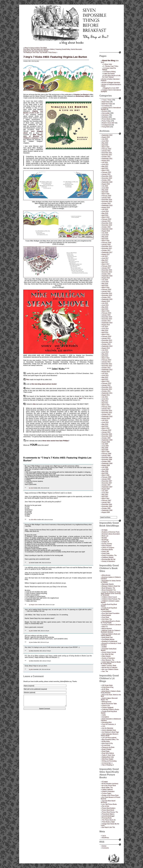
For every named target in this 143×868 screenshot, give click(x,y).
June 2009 (105, 446)
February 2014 (106, 336)
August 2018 (106, 231)
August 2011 (106, 395)
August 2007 (106, 489)
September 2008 (107, 463)
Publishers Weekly (108, 557)
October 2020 (106, 180)
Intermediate (106, 113)
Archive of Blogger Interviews (111, 83)
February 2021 (106, 172)
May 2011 (105, 401)
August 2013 (106, 348)
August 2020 (106, 184)
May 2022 (105, 143)
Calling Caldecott (107, 789)
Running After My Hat (109, 559)
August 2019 (106, 207)
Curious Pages (107, 793)
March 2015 (106, 311)
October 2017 (106, 250)
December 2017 (107, 247)
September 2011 (107, 393)
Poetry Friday (106, 121)
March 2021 (106, 170)
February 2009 (106, 454)
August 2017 (106, 254)
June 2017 (105, 258)
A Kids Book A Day (108, 687)
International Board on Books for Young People (110, 622)
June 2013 (105, 352)
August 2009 (106, 442)
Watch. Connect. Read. (109, 666)
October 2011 (106, 391)
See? (81, 398)
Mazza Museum (107, 629)
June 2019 (105, 211)
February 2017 (106, 266)
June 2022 (105, 141)
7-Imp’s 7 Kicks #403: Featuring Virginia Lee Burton (55, 57)
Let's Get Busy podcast (109, 738)
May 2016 (105, 284)
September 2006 (107, 510)
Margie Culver (34, 605)
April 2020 (105, 192)
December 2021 (107, 153)
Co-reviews (105, 106)
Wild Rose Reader (108, 759)
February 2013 (106, 360)
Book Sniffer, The (107, 788)
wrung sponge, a (107, 763)
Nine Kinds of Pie (107, 743)
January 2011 (106, 409)
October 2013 (106, 344)
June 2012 (105, 376)
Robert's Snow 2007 (108, 123)
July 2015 (105, 303)
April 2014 (105, 333)
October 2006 (106, 508)
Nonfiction (105, 117)
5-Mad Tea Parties (109, 74)
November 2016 (107, 272)
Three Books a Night (108, 822)
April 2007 (105, 497)
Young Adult (106, 127)
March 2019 (106, 217)
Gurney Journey (107, 544)
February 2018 (106, 243)
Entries (104, 846)
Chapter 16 (105, 542)
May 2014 (105, 331)
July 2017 (105, 256)
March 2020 (106, 194)
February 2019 (106, 219)
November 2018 (107, 225)
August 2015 (106, 301)
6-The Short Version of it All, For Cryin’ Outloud (111, 76)
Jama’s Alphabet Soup (109, 730)
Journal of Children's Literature (111, 625)
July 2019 (105, 209)
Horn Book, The (107, 619)
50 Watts (105, 530)
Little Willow (34, 520)
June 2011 (105, 399)
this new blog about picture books (44, 384)
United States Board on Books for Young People (111, 663)
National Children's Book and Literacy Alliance (110, 635)
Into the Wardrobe (108, 728)
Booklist (104, 538)
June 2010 (105, 422)
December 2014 (107, 317)
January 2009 (106, 456)
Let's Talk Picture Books (109, 804)
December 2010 (107, 411)
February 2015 (106, 313)
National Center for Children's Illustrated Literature (111, 631)
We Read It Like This (108, 827)
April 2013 (105, 356)
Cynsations (105, 717)
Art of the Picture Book (109, 786)
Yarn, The (105, 671)
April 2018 (105, 239)
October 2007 (106, 485)
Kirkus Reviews (107, 546)
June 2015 (105, 305)
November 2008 (107, 460)
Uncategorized (106, 125)
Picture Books (106, 119)
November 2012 (107, 366)
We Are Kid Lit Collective (110, 668)
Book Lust (105, 536)
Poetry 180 (105, 552)
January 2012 (106, 385)
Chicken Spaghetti (108, 708)
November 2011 (107, 389)
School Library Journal (109, 652)
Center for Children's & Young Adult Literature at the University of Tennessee (111, 594)
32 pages (105, 782)
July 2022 (105, 139)
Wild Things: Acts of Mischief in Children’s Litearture (33, 136)
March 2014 (106, 334)
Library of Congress (108, 548)
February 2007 (106, 501)
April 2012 (105, 379)
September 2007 (107, 487)
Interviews (105, 115)
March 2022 (106, 147)
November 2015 (107, 295)
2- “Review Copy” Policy (111, 66)
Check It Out (106, 706)
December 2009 (107, 434)
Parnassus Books (107, 550)
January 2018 (106, 245)
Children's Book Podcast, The (111, 599)
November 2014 (107, 319)
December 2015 (107, 293)
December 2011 (107, 387)
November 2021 (107, 155)
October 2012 (106, 368)
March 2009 (106, 452)
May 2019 (105, 213)
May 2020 (105, 190)
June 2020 (105, 188)
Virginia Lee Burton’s (82, 94)
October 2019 (106, 204)
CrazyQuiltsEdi (107, 611)
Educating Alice (107, 722)
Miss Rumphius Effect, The (110, 740)
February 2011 (106, 407)
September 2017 (107, 252)
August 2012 (106, 372)
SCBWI (104, 647)
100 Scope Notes (107, 685)
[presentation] (45, 721)
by (30, 488)
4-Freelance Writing (109, 72)
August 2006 (106, 512)
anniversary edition (83, 96)
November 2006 (107, 506)
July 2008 (105, 467)
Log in (104, 836)
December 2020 (107, 176)
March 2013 (106, 358)
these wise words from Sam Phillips (55, 441)
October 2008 (106, 461)
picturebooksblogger (108, 816)
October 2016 (106, 274)
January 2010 (106, 432)
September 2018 (107, 229)
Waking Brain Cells (108, 757)
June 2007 (105, 493)
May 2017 (105, 260)
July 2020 (105, 186)
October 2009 (106, 438)
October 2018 (106, 227)
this (34, 404)
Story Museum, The (108, 660)
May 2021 (105, 166)
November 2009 (107, 436)
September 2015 (107, 299)
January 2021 (106, 174)
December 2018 (107, 223)
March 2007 (106, 499)
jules (32, 631)
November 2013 (107, 342)
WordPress (105, 838)
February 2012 (106, 383)
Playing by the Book (108, 747)
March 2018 (106, 241)
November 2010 (107, 413)
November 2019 (107, 202)
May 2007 (105, 495)
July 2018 (105, 233)
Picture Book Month (108, 810)
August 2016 (106, 278)
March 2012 (106, 381)
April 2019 (105, 215)
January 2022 (106, 151)
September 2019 (107, 206)
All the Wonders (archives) (110, 784)
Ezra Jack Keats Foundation (111, 613)
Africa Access (106, 575)
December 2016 (107, 270)
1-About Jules (108, 64)
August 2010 (106, 419)
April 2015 (105, 309)
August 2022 (106, 137)
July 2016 (105, 280)
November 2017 (107, 249)
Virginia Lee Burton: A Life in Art (33, 112)
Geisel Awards (106, 615)
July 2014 (105, 327)
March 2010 (106, 428)
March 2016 (106, 288)
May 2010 (105, 424)
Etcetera (105, 111)
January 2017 (106, 268)
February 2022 (106, 149)
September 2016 (107, 276)
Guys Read (105, 617)
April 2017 (105, 262)
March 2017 (106, 264)
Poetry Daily (106, 553)
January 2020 (106, 198)
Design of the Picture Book (110, 795)
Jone (32, 488)
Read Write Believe (108, 753)
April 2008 (105, 473)
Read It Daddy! (107, 749)
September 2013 (107, 346)
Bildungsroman (107, 702)
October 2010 (106, 415)
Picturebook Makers (108, 814)
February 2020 (106, 196)
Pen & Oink (106, 806)
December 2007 (107, 481)
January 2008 (106, 479)
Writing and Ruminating (109, 761)
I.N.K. (104, 726)
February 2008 (106, 477)
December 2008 (107, 458)
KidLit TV (105, 627)
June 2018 (105, 235)
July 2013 (105, 350)
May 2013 (105, 354)
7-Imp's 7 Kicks (107, 100)
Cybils (104, 715)
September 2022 (107, 135)
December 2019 (107, 200)
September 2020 (107, 182)
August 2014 (106, 325)
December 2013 (107, 340)
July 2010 (105, 420)
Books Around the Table (109, 704)
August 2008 (106, 465)
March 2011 (106, 405)
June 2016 (105, 282)
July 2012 (105, 374)
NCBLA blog (106, 741)
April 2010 (105, 426)
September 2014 (107, 323)
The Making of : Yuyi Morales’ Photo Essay (40, 52)
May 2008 (105, 471)
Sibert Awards (106, 656)
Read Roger (106, 751)
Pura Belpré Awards (108, 639)
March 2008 (106, 475)
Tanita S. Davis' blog (108, 755)
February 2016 (106, 290)
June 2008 (105, 469)
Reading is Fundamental (109, 641)
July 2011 (105, 397)
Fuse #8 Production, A (109, 724)
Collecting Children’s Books (110, 710)
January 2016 (106, 291)
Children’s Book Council (109, 597)
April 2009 (105, 450)
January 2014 (106, 338)
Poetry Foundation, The (109, 555)
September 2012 (107, 370)
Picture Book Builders (109, 808)
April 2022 (105, 145)
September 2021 (107, 159)
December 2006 (107, 504)
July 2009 (105, 444)
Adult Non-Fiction (107, 104)
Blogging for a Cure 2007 (111, 88)
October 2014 (106, 321)
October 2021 (106, 157)
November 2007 (107, 483)
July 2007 (105, 491)
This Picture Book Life (109, 820)
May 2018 (105, 237)
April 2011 (105, 403)
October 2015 (106, 297)
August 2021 (106, 161)
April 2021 (105, 168)
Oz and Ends (106, 745)
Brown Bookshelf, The (109, 590)
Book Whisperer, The (108, 588)
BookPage (105, 540)
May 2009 (105, 448)
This (28, 379)
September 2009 (107, 440)
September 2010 (107, 417)
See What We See (108, 654)
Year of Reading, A (108, 765)
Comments (105, 848)
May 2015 (105, 307)
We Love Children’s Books (110, 669)
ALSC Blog (105, 689)
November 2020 (107, 178)
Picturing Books (107, 818)
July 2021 (105, 163)
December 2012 (107, 364)
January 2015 (106, 315)
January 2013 (106, 362)
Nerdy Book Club (107, 637)
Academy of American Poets (111, 532)
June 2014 (105, 329)
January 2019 (106, 221)
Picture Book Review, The (110, 812)
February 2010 (106, 430)
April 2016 (105, 286)
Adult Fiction (106, 102)
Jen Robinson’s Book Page (110, 732)
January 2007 (106, 503)
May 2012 (105, 377)
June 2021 (105, 164)
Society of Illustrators (108, 561)
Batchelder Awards (108, 584)
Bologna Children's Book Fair (111, 586)
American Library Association (111, 534)
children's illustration (108, 791)
